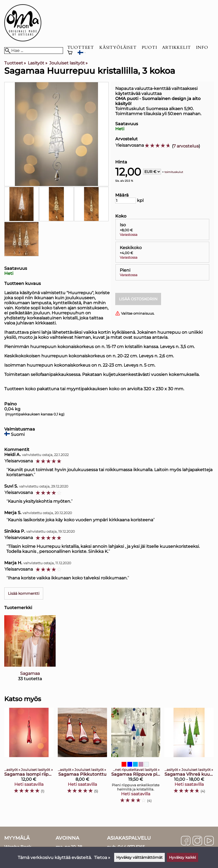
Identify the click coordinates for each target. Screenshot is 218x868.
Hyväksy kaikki (183, 857)
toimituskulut (174, 172)
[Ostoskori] (70, 53)
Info (202, 47)
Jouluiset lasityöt (68, 63)
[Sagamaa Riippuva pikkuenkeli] (136, 758)
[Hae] (34, 51)
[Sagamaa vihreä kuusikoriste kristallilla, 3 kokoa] (189, 758)
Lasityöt (37, 63)
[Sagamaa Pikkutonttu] (82, 758)
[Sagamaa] (30, 653)
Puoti (149, 47)
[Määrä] (126, 201)
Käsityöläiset (118, 47)
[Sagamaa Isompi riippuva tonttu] (29, 758)
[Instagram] (197, 841)
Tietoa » (102, 858)
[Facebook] (186, 841)
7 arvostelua (186, 146)
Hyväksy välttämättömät (139, 857)
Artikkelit (176, 47)
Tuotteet (81, 47)
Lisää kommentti (24, 593)
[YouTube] (209, 841)
